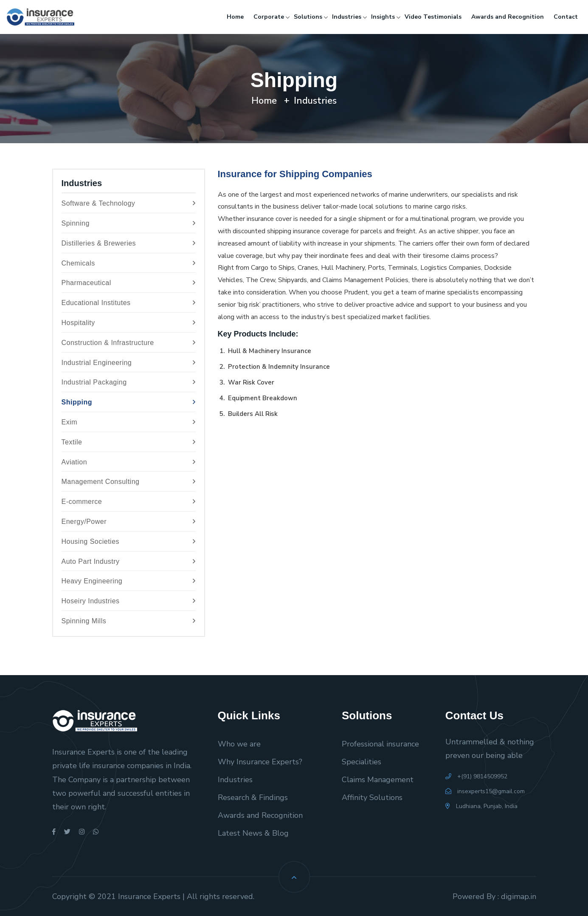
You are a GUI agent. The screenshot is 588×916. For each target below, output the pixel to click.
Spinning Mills (129, 621)
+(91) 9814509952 (476, 776)
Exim (129, 423)
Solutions (308, 17)
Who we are (239, 744)
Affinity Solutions (372, 797)
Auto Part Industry (129, 562)
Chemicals (129, 264)
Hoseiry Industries (129, 601)
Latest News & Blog (253, 833)
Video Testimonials (433, 17)
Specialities (362, 762)
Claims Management (378, 780)
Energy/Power (129, 522)
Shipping (129, 403)
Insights (383, 17)
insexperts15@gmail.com (485, 791)
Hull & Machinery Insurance (269, 351)
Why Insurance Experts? (260, 762)
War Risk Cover (250, 382)
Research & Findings (253, 797)
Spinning (129, 224)
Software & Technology (129, 204)
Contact (566, 17)
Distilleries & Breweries (129, 244)
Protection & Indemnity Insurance (278, 367)
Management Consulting (129, 482)
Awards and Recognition (508, 17)
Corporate (269, 17)
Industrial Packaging (129, 383)
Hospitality (129, 323)
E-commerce (129, 502)
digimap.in (519, 896)
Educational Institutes (129, 303)
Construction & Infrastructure (129, 343)
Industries (347, 17)
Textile (129, 442)
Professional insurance (380, 744)
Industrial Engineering (129, 363)
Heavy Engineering (129, 581)
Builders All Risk (252, 414)
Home (235, 17)
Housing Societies (129, 542)
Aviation (129, 462)
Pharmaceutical (129, 283)
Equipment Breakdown (262, 398)
